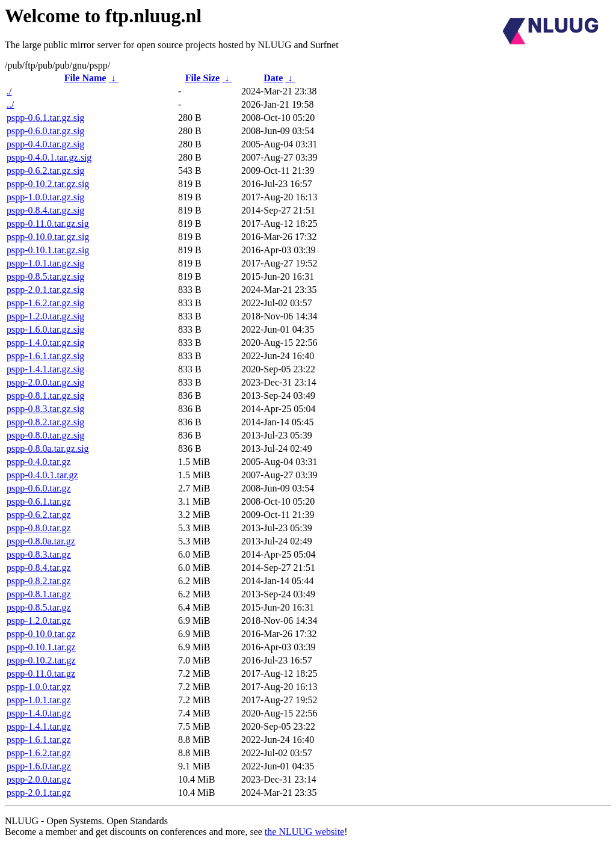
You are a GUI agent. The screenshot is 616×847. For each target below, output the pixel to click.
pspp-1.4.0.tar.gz (39, 713)
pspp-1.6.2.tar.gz (39, 753)
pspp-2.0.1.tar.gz (39, 793)
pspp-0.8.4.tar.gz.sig (45, 210)
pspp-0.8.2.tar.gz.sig (45, 422)
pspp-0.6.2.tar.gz (39, 515)
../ (10, 104)
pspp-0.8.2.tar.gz (39, 581)
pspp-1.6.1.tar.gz (39, 740)
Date (273, 78)
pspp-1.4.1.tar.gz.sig (45, 369)
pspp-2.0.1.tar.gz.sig (45, 290)
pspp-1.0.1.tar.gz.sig (45, 263)
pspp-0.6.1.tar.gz (39, 501)
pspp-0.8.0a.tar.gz (41, 541)
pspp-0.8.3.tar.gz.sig (45, 409)
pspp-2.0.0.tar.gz (39, 779)
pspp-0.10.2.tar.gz (41, 660)
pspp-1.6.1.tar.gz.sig (45, 356)
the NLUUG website (304, 832)
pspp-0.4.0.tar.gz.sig (45, 144)
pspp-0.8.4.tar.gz (39, 568)
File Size (202, 78)
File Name (85, 78)
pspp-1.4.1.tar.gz (39, 726)
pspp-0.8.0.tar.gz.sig (45, 435)
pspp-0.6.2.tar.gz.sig (45, 171)
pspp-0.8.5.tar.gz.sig (45, 276)
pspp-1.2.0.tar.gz (39, 621)
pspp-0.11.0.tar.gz (41, 673)
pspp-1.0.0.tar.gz (39, 687)
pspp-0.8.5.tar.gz (39, 607)
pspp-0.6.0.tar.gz (39, 488)
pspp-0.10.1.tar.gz (41, 647)
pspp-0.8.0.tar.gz (39, 528)
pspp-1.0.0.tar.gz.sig (45, 197)
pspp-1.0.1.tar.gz (39, 700)
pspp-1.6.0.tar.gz (39, 766)
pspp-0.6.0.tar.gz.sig (45, 131)
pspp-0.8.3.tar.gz (39, 554)
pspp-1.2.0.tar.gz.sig (45, 316)
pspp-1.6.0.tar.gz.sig (45, 329)
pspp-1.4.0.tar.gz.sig (45, 343)
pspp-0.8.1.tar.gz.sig (45, 396)
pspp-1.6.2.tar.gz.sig (45, 303)
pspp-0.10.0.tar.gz (41, 634)
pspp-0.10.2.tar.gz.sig (48, 184)
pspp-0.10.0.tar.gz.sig (48, 237)
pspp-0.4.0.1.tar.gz (42, 475)
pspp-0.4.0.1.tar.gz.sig (49, 157)
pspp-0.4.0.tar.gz (39, 462)
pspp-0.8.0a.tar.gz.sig (48, 448)
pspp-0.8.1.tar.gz (39, 594)
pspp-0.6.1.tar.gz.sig (45, 118)
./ (9, 91)
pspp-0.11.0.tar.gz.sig (48, 223)
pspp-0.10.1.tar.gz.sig (48, 250)
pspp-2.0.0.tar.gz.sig (45, 382)
